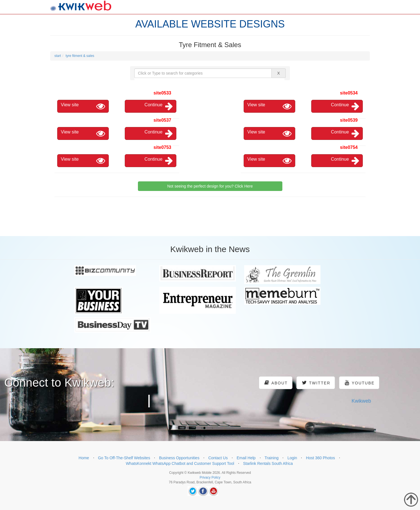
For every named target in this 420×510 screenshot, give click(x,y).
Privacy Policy (210, 477)
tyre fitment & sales (80, 56)
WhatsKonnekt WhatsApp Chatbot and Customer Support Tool (180, 463)
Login (292, 458)
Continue (159, 106)
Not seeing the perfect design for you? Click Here (210, 186)
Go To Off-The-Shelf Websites (124, 458)
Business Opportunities (179, 458)
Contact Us (218, 458)
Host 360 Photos (320, 458)
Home (84, 458)
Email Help (246, 458)
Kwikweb (361, 401)
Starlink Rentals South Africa (268, 463)
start (58, 56)
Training (271, 458)
